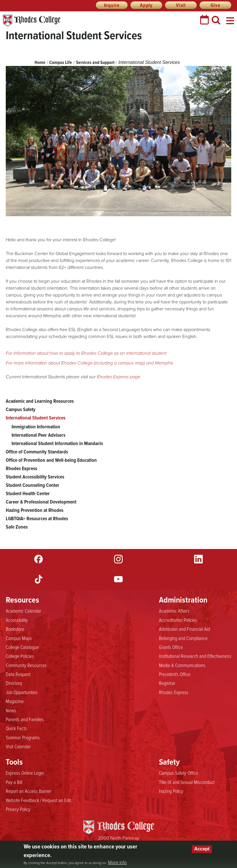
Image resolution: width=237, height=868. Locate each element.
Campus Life (61, 62)
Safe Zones (17, 527)
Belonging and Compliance (183, 638)
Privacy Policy (18, 809)
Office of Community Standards (37, 452)
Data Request (18, 674)
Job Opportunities (22, 692)
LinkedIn (198, 559)
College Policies (20, 656)
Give (215, 5)
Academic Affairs (174, 611)
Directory (14, 683)
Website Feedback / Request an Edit (38, 800)
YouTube (118, 579)
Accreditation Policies (178, 620)
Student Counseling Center (33, 485)
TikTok (39, 579)
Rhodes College (32, 21)
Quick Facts (16, 728)
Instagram (118, 559)
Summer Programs (23, 738)
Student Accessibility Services (35, 477)
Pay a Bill (14, 782)
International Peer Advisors (38, 435)
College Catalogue (22, 647)
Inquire (112, 5)
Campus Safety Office (179, 773)
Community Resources (26, 665)
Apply (146, 5)
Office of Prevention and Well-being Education (51, 460)
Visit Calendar (18, 747)
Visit (181, 5)
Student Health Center (28, 493)
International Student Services (36, 418)
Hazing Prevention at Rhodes (35, 510)
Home (40, 62)
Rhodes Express (21, 468)
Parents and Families (25, 719)
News (11, 711)
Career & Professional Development (41, 502)
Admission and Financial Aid (184, 629)
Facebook (39, 559)
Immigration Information (36, 427)
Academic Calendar (23, 611)
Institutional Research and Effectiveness (195, 656)
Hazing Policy (171, 791)
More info (117, 863)
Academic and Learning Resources (40, 401)
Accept (202, 849)
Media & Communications (182, 665)
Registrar (167, 683)
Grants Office (171, 647)
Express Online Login (25, 773)
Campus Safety (21, 409)
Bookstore (15, 629)
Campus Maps (19, 638)
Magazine (15, 701)
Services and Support (95, 62)
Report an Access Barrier (29, 791)
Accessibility (17, 620)
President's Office (175, 674)
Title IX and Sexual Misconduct (187, 782)
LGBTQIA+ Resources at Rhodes (37, 518)
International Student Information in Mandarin (57, 443)
